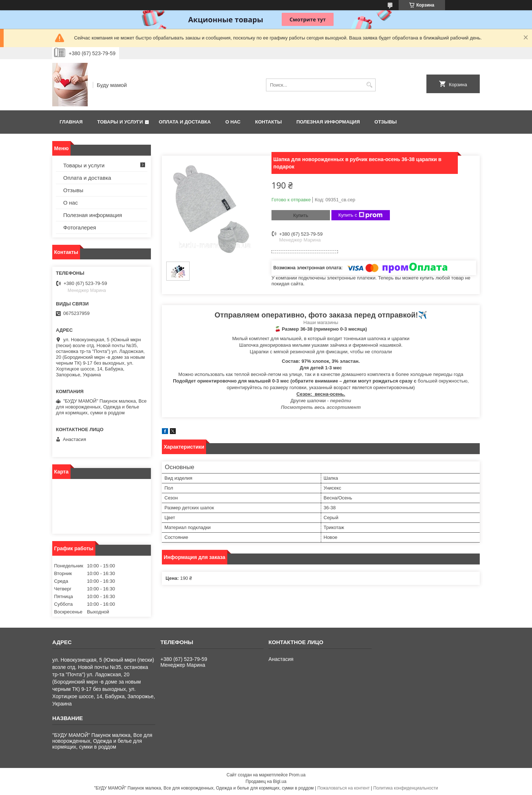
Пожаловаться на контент (343, 788)
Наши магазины (321, 322)
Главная (71, 122)
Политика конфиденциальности (406, 788)
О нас (233, 122)
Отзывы (386, 122)
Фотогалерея (80, 227)
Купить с (360, 215)
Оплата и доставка (185, 122)
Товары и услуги (120, 122)
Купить (301, 215)
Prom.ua (297, 775)
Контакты (268, 122)
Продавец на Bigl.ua (266, 781)
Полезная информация (328, 122)
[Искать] (369, 85)
